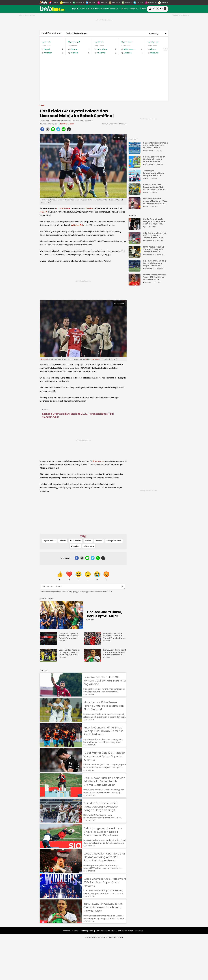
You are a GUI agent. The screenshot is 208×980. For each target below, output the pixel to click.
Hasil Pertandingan (51, 33)
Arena (120, 9)
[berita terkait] (47, 598)
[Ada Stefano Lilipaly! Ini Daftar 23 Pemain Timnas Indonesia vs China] (135, 242)
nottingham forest (114, 541)
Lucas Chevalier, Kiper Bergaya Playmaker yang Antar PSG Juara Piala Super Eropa (104, 857)
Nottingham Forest (93, 359)
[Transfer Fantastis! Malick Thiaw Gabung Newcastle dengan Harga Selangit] (61, 821)
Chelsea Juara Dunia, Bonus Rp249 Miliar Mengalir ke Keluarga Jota (105, 618)
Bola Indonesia (95, 9)
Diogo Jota (98, 461)
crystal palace (50, 541)
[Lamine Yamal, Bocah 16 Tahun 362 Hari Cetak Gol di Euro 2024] (135, 284)
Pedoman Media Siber (106, 931)
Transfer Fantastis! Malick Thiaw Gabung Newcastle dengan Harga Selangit (101, 807)
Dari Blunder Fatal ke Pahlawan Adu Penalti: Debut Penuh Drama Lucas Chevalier (104, 781)
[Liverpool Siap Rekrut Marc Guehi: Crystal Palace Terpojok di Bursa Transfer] (49, 644)
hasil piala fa (76, 541)
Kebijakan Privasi (125, 931)
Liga (74, 9)
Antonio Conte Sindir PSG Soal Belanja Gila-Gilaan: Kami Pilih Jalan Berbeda (103, 731)
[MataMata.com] (65, 3)
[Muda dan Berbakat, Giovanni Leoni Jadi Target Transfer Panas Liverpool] (93, 644)
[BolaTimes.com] (78, 3)
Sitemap (139, 931)
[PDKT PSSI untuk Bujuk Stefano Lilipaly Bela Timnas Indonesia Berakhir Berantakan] (135, 256)
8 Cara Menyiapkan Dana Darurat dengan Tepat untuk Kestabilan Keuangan (155, 145)
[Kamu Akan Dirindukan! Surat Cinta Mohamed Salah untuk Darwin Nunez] (93, 660)
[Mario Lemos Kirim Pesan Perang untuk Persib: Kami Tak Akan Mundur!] (61, 720)
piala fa (63, 541)
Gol (137, 9)
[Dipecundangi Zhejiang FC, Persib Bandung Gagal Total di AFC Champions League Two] (135, 270)
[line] (53, 130)
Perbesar (119, 138)
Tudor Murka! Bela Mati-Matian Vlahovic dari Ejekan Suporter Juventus (104, 756)
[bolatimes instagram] (165, 9)
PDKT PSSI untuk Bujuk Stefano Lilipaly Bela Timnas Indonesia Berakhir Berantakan (154, 249)
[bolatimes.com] (52, 10)
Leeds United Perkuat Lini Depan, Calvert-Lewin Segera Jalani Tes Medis (69, 652)
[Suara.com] (54, 3)
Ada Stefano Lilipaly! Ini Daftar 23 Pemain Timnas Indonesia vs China (154, 235)
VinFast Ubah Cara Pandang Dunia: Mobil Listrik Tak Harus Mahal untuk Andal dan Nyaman (155, 187)
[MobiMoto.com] (114, 3)
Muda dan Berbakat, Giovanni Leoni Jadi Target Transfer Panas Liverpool (114, 636)
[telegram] (58, 130)
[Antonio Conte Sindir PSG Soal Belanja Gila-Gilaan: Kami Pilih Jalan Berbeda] (61, 746)
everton (88, 541)
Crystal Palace (63, 208)
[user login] (150, 10)
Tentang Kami (87, 931)
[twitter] (48, 130)
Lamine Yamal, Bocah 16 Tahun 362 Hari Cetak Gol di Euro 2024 (155, 277)
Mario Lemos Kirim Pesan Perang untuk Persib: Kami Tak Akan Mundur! (104, 706)
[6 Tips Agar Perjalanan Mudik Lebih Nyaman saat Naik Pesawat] (135, 166)
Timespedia (129, 9)
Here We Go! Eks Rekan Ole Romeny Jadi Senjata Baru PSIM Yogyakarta (105, 681)
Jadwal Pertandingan (77, 33)
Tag (83, 536)
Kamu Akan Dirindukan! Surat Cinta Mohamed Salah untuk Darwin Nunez (115, 652)
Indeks (143, 9)
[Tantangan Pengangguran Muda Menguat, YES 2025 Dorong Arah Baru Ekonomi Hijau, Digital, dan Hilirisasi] (135, 180)
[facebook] (42, 130)
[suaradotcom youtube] (161, 9)
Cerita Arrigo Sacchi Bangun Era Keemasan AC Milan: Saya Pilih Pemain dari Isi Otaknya (155, 221)
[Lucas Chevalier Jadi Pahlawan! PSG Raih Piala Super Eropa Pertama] (61, 897)
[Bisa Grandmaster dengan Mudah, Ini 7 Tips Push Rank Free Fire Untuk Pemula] (135, 208)
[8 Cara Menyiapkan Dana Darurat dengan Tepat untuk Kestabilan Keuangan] (135, 152)
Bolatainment (110, 9)
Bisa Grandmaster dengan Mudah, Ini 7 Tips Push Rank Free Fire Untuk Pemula (155, 201)
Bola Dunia (82, 9)
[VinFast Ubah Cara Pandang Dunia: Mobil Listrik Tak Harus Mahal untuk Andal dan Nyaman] (135, 194)
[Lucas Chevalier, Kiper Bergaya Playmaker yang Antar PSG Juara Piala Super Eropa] (61, 872)
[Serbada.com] (163, 3)
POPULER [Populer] (133, 139)
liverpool (99, 541)
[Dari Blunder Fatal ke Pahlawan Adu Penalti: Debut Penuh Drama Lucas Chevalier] (61, 796)
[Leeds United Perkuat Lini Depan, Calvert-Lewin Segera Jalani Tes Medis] (49, 660)
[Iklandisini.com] (151, 3)
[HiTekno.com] (90, 3)
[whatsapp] (64, 130)
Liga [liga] (42, 105)
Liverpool (44, 359)
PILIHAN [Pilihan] (132, 216)
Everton (90, 208)
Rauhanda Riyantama (49, 124)
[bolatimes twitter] (158, 9)
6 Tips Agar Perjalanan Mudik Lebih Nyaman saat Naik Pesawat (154, 159)
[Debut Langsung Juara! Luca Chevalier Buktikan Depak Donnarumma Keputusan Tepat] (61, 846)
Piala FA (44, 212)
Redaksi (66, 931)
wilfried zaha (89, 546)
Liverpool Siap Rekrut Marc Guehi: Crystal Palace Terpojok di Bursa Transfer (69, 636)
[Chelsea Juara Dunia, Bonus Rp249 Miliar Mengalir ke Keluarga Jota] (61, 615)
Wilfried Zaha (78, 225)
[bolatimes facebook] (154, 9)
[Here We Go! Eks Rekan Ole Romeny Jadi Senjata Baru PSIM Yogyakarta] (61, 695)
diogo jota (75, 546)
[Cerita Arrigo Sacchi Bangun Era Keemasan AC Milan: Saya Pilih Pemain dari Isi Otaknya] (135, 229)
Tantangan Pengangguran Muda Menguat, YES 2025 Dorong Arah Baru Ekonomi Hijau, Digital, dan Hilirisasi (154, 173)
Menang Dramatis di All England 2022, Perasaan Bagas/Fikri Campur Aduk (78, 415)
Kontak (75, 931)
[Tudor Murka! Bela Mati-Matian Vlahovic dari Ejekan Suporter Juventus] (61, 771)
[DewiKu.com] (102, 3)
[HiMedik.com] (138, 3)
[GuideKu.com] (127, 3)
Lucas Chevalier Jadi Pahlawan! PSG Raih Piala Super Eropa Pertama (105, 882)
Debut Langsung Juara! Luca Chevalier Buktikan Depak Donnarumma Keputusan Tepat (103, 832)
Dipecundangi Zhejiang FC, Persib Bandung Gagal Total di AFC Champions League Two (155, 263)
